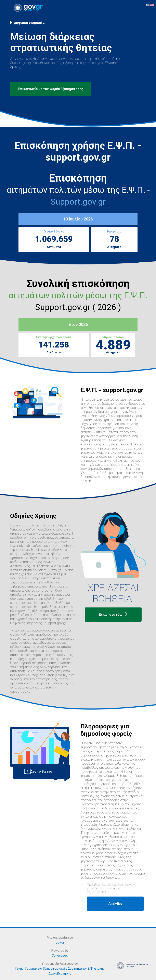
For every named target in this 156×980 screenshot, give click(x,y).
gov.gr (60, 942)
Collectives (60, 955)
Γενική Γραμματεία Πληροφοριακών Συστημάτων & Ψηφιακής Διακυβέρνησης (60, 971)
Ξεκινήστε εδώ (113, 615)
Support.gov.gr (78, 202)
